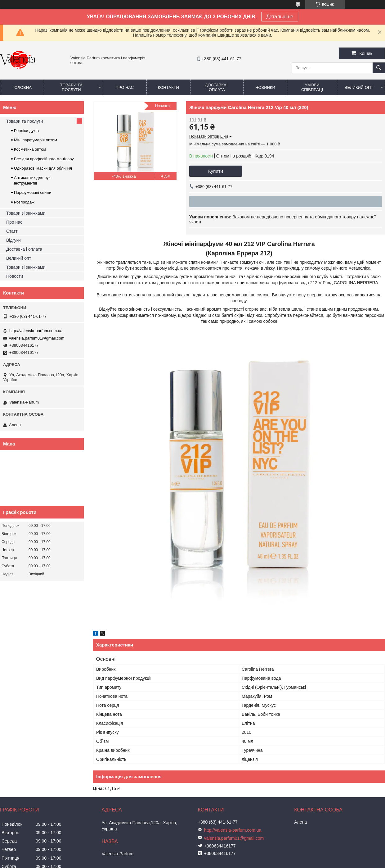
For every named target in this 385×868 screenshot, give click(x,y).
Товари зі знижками (26, 213)
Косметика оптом (30, 149)
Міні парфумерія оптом (36, 140)
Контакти (168, 87)
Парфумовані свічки (33, 192)
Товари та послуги (71, 87)
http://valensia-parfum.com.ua (36, 331)
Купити (216, 171)
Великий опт (359, 87)
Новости (15, 276)
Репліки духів (26, 131)
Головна (22, 87)
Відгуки (13, 240)
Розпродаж (24, 202)
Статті (12, 231)
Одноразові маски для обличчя (43, 168)
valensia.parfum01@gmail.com (37, 338)
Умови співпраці (312, 87)
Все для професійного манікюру (44, 159)
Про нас (125, 87)
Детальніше (280, 17)
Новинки (265, 87)
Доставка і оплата (217, 87)
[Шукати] (379, 68)
